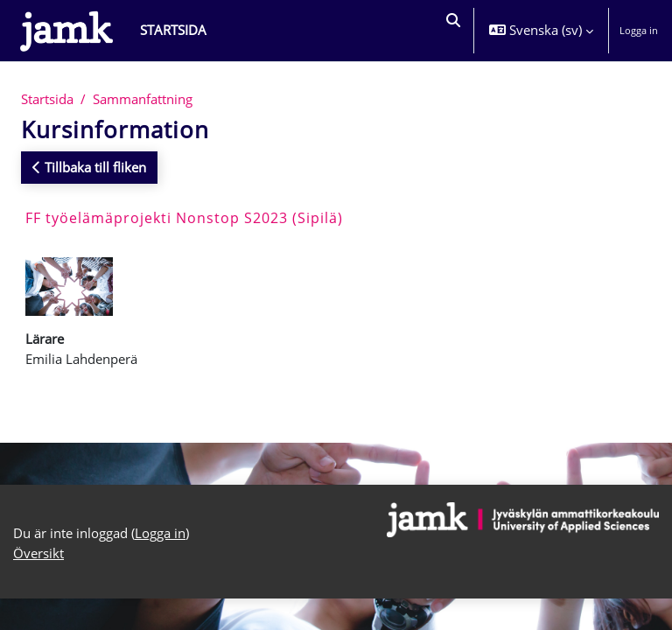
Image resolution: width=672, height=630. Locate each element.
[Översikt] (66, 31)
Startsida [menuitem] (173, 30)
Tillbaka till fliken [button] (89, 167)
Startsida (47, 99)
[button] (451, 31)
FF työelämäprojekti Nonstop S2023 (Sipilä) (184, 218)
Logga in (639, 30)
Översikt (38, 553)
